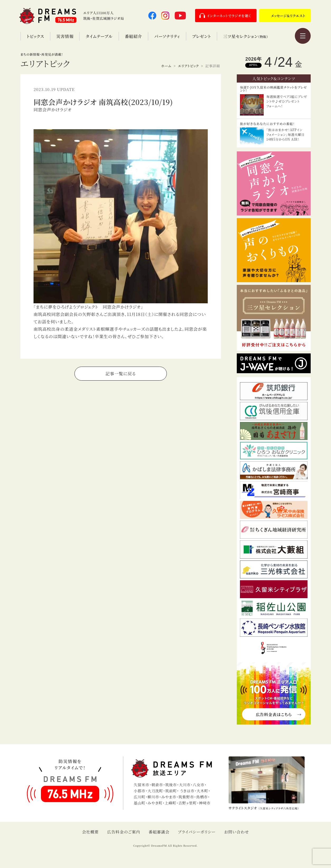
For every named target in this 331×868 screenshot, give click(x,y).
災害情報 (65, 36)
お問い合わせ (237, 832)
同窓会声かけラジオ (53, 110)
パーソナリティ (167, 36)
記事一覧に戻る (121, 374)
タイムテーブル (99, 36)
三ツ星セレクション (246, 36)
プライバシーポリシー (197, 832)
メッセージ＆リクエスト (288, 16)
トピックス (35, 36)
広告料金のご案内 (124, 832)
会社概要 (90, 832)
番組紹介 (133, 36)
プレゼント (202, 36)
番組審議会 (159, 832)
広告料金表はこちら (274, 714)
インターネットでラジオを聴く (229, 16)
